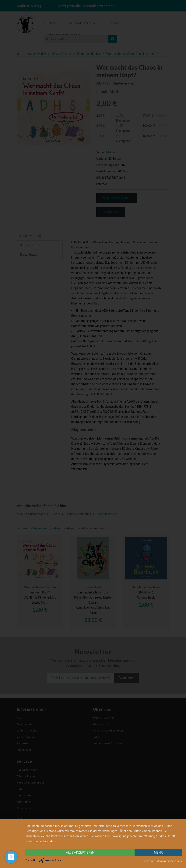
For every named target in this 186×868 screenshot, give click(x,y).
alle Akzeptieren (80, 852)
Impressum (149, 861)
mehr (158, 852)
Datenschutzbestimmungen (169, 861)
